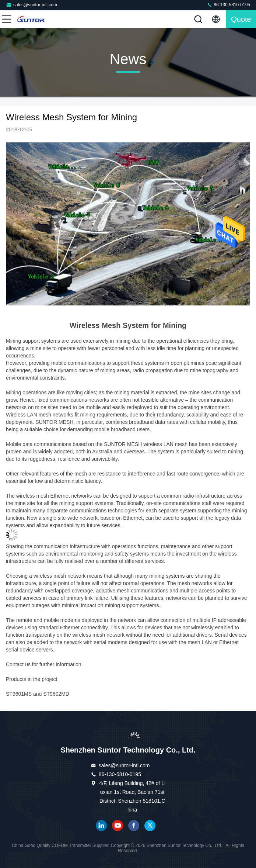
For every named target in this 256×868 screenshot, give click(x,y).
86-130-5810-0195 (228, 5)
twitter (150, 826)
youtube (118, 826)
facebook (134, 826)
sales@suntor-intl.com (31, 5)
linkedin (101, 826)
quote (241, 19)
